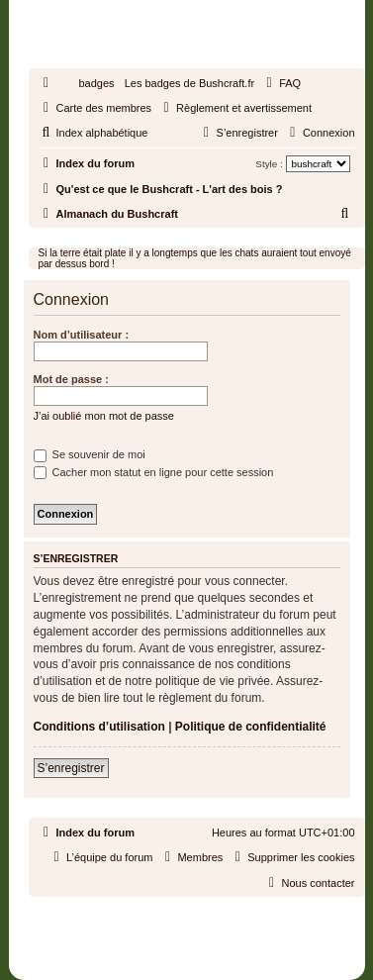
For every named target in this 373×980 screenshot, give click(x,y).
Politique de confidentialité (251, 727)
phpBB (141, 915)
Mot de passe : (71, 379)
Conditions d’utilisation (99, 727)
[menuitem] (281, 83)
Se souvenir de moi (90, 454)
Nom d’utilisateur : (82, 335)
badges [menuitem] (97, 83)
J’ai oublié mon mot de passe (104, 416)
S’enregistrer (71, 768)
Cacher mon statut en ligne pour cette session (154, 472)
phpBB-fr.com (212, 933)
